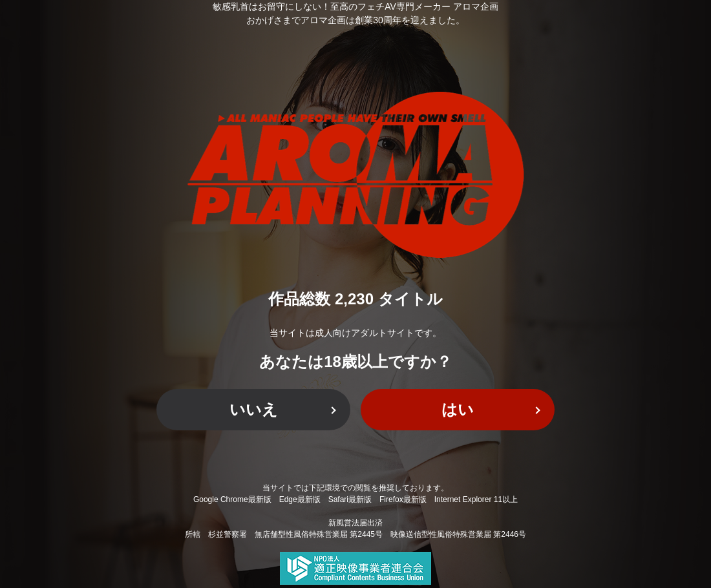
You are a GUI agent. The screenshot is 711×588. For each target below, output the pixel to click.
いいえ (254, 409)
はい (458, 409)
